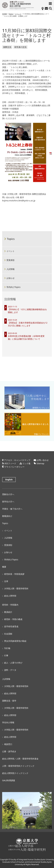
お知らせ (11, 278)
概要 (4, 567)
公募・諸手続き (9, 751)
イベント (11, 251)
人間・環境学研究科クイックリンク (18, 766)
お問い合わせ (43, 460)
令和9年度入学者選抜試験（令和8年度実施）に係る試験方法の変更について (26, 337)
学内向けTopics (13, 287)
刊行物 (7, 648)
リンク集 (26, 463)
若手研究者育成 (11, 626)
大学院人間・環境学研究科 (16, 588)
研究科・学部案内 (10, 605)
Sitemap (40, 463)
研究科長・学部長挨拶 (14, 574)
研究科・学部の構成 (13, 619)
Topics (11, 239)
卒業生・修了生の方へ (12, 509)
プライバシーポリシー (14, 467)
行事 (6, 655)
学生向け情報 (8, 722)
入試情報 (11, 269)
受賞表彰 (11, 260)
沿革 (6, 581)
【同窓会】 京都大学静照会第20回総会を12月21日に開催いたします (28, 324)
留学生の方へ (8, 502)
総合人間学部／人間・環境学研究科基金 (20, 759)
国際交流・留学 (9, 701)
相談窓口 (8, 744)
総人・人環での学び (13, 663)
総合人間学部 (10, 596)
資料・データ (10, 670)
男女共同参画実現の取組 (15, 641)
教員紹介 (8, 612)
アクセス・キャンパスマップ (17, 460)
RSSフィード (10, 463)
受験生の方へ (8, 494)
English (9, 480)
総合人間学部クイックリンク (15, 773)
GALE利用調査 (9, 780)
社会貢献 (8, 634)
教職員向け (7, 516)
